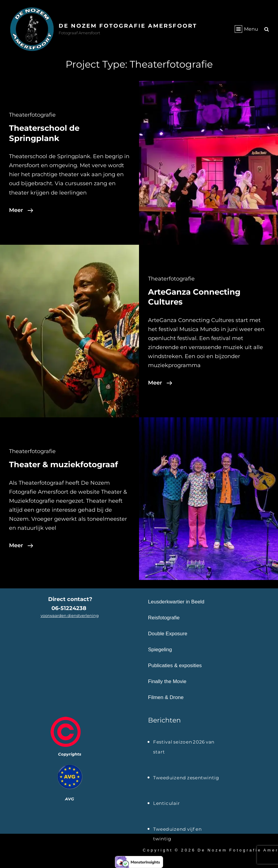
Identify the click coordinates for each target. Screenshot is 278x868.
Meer (21, 210)
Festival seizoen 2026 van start (184, 743)
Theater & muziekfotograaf (63, 465)
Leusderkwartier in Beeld (176, 602)
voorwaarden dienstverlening (70, 615)
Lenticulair (167, 803)
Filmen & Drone (166, 697)
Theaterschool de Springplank (44, 133)
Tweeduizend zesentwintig (186, 778)
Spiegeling (160, 650)
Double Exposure (168, 634)
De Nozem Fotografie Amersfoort (128, 26)
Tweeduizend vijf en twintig (177, 830)
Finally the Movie (167, 681)
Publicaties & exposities (175, 666)
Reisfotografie (164, 618)
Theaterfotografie (32, 115)
